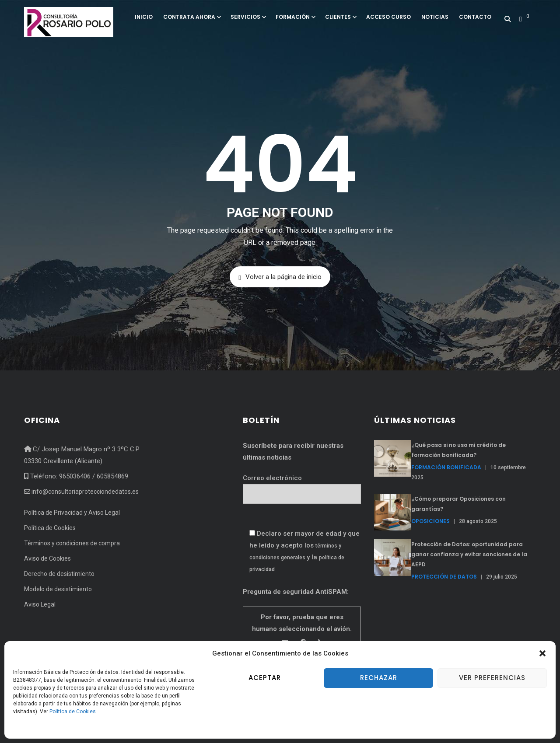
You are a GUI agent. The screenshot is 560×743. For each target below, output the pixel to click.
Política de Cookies (73, 712)
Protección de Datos (444, 577)
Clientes (340, 17)
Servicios (248, 17)
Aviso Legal (40, 604)
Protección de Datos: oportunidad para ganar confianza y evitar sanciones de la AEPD (469, 554)
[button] (542, 653)
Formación (295, 17)
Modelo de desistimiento (58, 589)
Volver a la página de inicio (280, 277)
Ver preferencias (492, 678)
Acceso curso (388, 17)
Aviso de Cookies (47, 558)
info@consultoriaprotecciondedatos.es (81, 492)
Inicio (144, 17)
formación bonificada (446, 467)
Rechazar (379, 678)
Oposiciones (430, 521)
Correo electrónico (302, 486)
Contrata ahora (192, 17)
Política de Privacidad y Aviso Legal (72, 513)
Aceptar (265, 678)
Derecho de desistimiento (59, 574)
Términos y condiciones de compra (72, 543)
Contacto (475, 17)
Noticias (435, 17)
